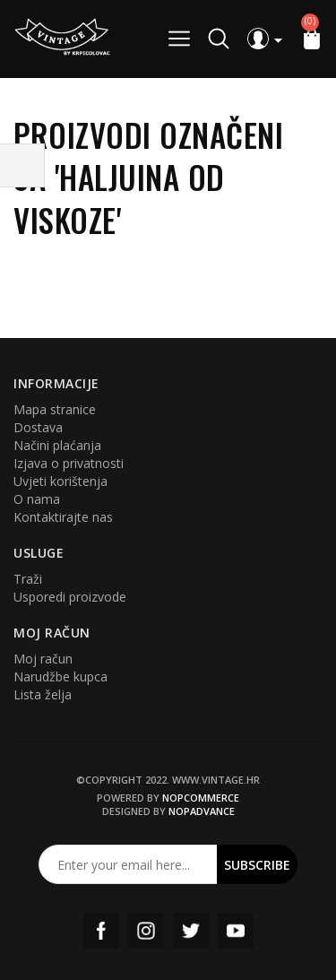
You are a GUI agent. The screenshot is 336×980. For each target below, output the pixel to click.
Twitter (191, 931)
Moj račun (43, 659)
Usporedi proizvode (70, 597)
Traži (28, 579)
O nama (37, 499)
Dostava (38, 427)
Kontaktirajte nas (63, 517)
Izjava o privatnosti (69, 463)
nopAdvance (202, 811)
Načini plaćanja (57, 445)
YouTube (236, 931)
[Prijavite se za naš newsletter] (128, 864)
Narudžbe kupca (60, 676)
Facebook (101, 931)
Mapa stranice (55, 409)
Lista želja (43, 694)
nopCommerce (201, 798)
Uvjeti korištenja (60, 481)
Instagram (146, 931)
